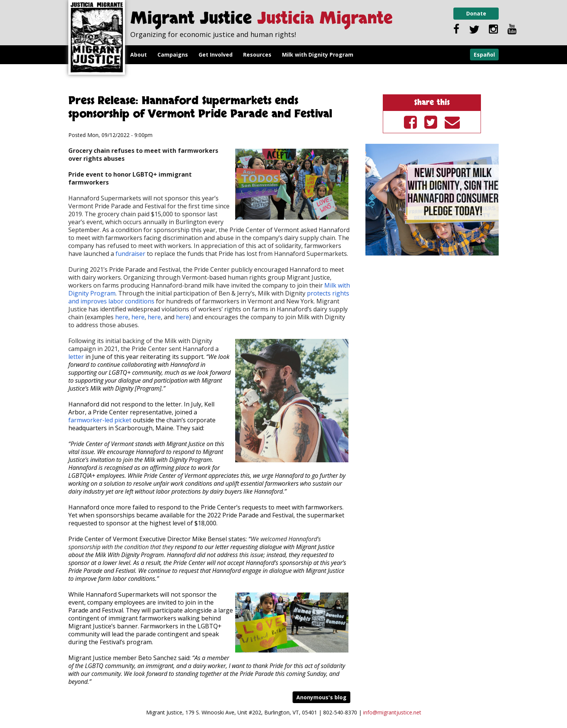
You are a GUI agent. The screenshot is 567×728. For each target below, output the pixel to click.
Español (484, 55)
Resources (257, 55)
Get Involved (216, 55)
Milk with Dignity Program (318, 55)
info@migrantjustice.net (392, 712)
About (139, 55)
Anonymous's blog (321, 697)
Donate (476, 13)
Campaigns (173, 55)
